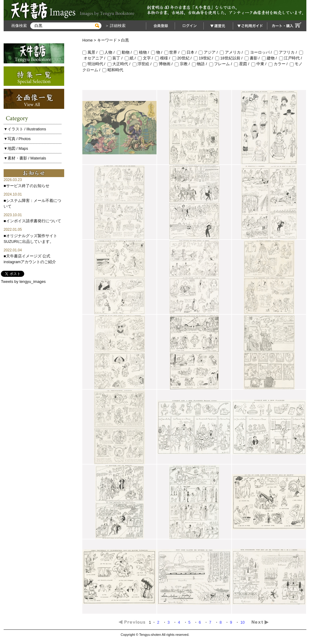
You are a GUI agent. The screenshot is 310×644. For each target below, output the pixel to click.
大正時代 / (120, 64)
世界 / (173, 52)
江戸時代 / (291, 58)
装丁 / (116, 58)
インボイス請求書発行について (34, 221)
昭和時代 (113, 70)
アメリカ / (232, 52)
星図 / (243, 64)
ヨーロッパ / (259, 52)
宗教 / (183, 64)
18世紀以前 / (230, 58)
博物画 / (164, 64)
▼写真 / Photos (17, 139)
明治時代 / (95, 64)
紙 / (131, 58)
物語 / (201, 64)
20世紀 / (183, 58)
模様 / (164, 58)
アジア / (209, 52)
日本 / (190, 52)
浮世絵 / (143, 64)
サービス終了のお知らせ (28, 186)
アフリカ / (287, 52)
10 (243, 622)
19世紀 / (204, 58)
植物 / (142, 52)
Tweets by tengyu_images (23, 282)
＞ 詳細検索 (115, 26)
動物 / (125, 52)
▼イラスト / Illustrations (25, 129)
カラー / (279, 64)
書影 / (253, 58)
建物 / (270, 58)
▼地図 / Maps (16, 148)
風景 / (91, 52)
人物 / (108, 52)
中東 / (260, 64)
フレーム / (222, 64)
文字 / (146, 58)
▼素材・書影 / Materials (25, 158)
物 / (158, 52)
